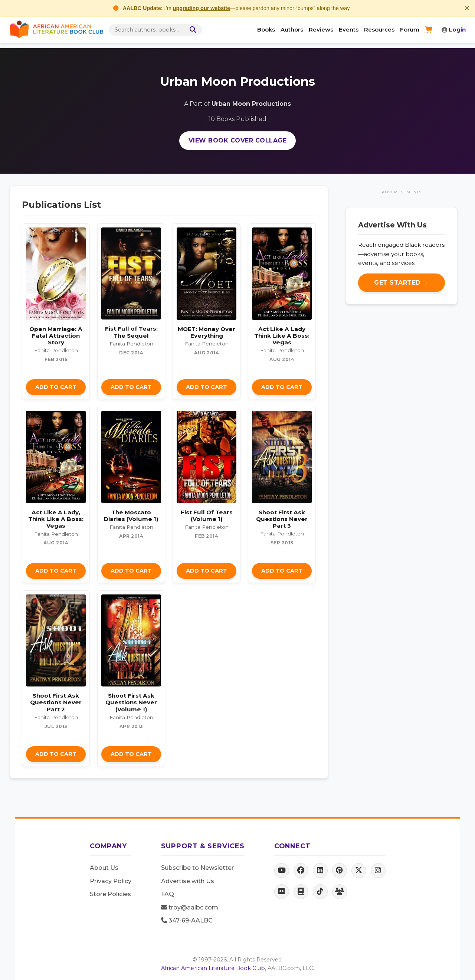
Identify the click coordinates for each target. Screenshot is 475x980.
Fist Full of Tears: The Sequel (131, 332)
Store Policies (110, 894)
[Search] (191, 30)
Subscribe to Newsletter (197, 868)
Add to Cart (56, 387)
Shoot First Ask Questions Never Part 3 (282, 519)
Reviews (321, 30)
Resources (379, 30)
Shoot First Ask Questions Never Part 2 (56, 702)
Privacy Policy (111, 881)
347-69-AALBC (187, 920)
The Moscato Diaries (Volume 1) (131, 516)
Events (349, 30)
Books (266, 30)
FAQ (168, 894)
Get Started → (402, 283)
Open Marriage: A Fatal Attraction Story (56, 336)
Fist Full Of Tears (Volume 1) (207, 516)
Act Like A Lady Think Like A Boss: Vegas (282, 336)
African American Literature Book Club (213, 968)
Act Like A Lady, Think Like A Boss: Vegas (56, 519)
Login (454, 30)
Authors (292, 30)
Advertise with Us (188, 881)
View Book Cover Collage (238, 140)
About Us (104, 868)
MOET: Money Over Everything (207, 332)
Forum (410, 30)
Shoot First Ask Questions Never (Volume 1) (131, 702)
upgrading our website (202, 8)
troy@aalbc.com (190, 907)
